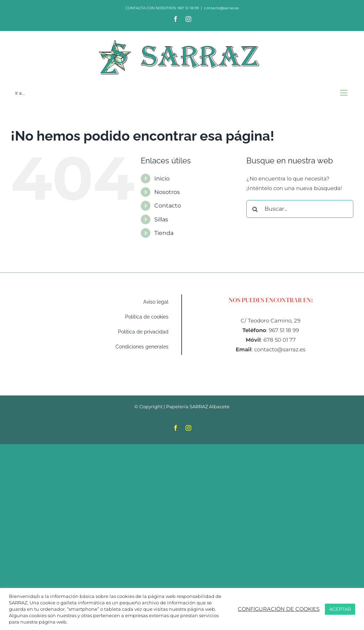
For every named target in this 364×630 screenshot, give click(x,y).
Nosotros (167, 192)
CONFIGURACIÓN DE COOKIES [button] (279, 609)
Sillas (161, 219)
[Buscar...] (300, 209)
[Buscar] (255, 209)
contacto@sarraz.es (221, 8)
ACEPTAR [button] (340, 609)
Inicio (162, 178)
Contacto (168, 206)
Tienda (164, 233)
